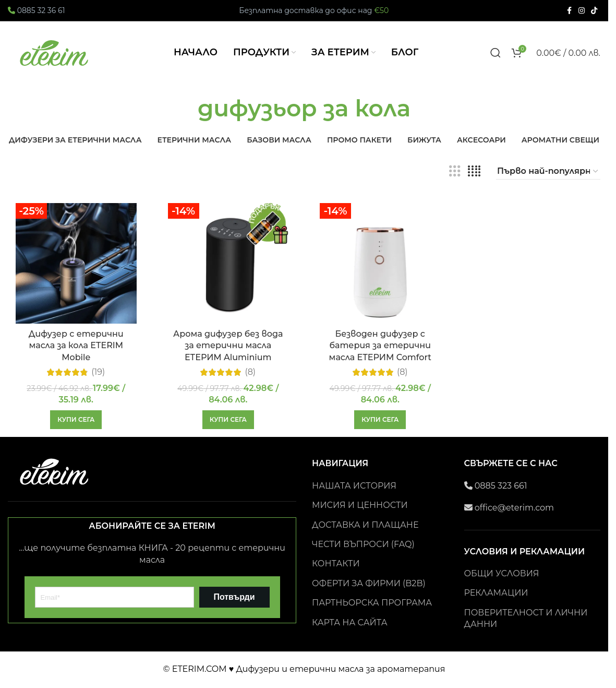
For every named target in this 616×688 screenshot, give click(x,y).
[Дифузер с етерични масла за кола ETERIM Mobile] (76, 264)
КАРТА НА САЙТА (350, 622)
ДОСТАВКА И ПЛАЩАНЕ (365, 525)
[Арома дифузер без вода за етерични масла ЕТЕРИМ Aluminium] (228, 264)
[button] (76, 420)
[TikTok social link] (594, 11)
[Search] (496, 53)
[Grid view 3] (455, 171)
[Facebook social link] (569, 11)
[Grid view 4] (474, 171)
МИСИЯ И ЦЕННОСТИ (360, 505)
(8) (250, 372)
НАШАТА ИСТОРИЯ (354, 486)
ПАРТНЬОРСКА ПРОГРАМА (372, 603)
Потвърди (234, 597)
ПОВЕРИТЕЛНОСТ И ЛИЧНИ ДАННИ (526, 618)
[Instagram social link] (582, 11)
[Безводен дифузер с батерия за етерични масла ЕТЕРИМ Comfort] (380, 264)
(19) (98, 372)
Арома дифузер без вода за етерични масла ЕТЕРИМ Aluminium (228, 346)
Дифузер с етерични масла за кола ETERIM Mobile (76, 346)
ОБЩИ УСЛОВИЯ (502, 573)
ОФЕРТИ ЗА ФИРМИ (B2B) (369, 583)
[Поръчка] (548, 171)
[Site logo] (55, 52)
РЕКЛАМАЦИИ (496, 593)
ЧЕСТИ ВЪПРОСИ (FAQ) (363, 544)
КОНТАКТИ (336, 564)
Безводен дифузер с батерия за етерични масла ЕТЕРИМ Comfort (380, 346)
